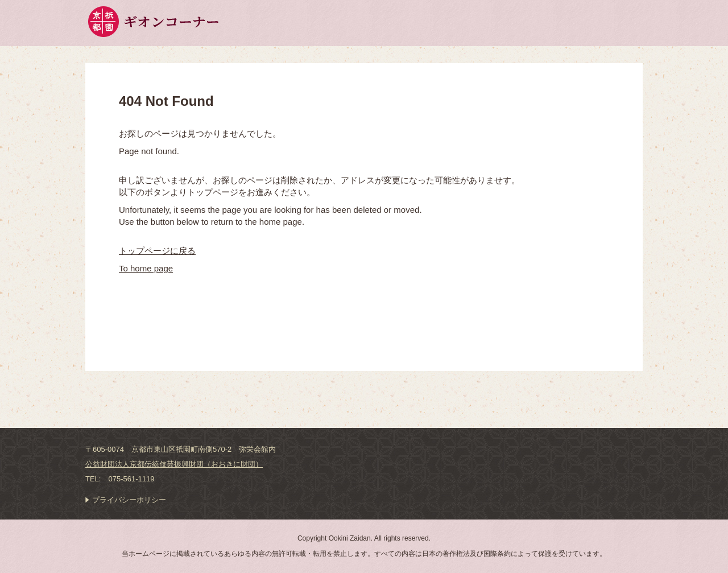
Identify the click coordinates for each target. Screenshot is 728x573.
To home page (146, 268)
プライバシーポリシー (129, 500)
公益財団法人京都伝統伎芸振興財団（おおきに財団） (174, 464)
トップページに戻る (157, 251)
